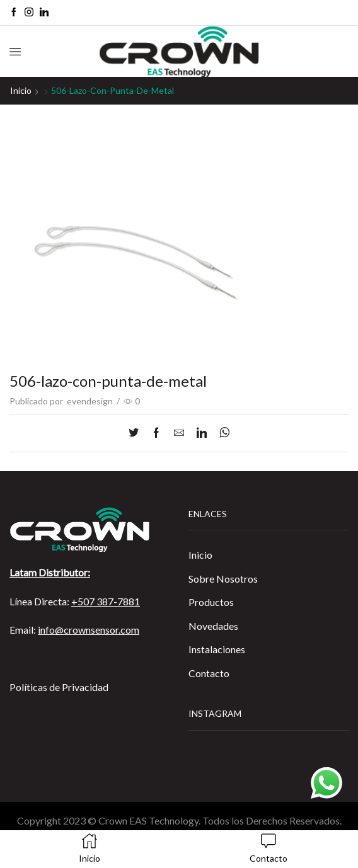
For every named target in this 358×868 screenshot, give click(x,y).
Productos (211, 602)
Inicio (21, 90)
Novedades (213, 626)
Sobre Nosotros (223, 579)
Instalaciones (217, 649)
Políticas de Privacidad (59, 687)
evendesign (90, 401)
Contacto (209, 673)
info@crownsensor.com (89, 630)
